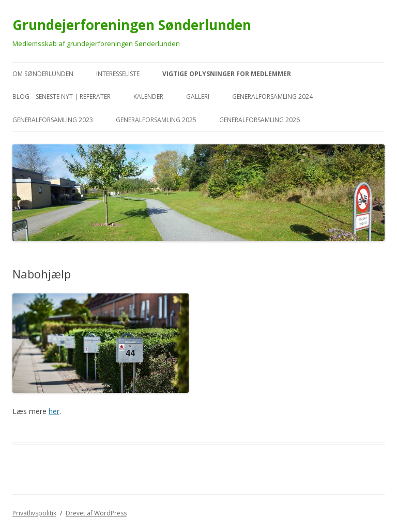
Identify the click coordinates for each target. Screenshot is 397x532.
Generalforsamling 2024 (272, 97)
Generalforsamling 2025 (156, 120)
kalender (148, 97)
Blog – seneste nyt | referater (62, 97)
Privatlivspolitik (34, 513)
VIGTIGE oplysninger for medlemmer (227, 74)
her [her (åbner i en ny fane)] (54, 411)
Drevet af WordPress (96, 513)
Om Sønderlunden (43, 74)
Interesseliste (118, 74)
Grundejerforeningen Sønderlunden (132, 25)
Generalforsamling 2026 (259, 120)
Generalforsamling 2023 (53, 120)
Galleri (198, 97)
